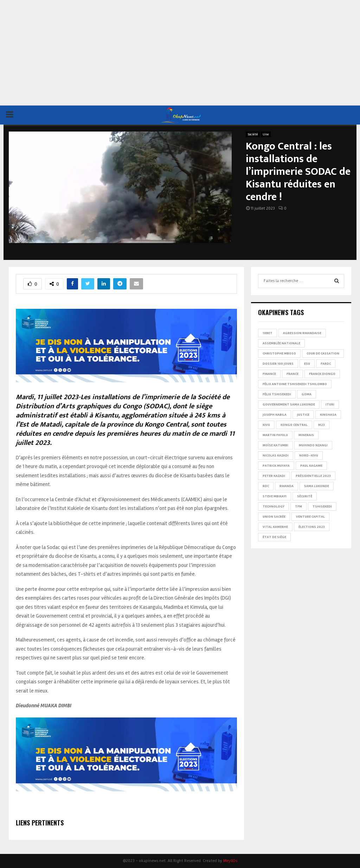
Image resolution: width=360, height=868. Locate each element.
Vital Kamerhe (275, 527)
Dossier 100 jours (278, 364)
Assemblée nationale (281, 343)
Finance (269, 374)
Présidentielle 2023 (313, 476)
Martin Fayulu (275, 435)
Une (266, 134)
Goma (307, 394)
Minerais (306, 435)
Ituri (330, 404)
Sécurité (305, 496)
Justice (303, 415)
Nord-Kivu (309, 455)
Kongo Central (294, 425)
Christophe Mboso (279, 353)
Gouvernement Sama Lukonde (289, 404)
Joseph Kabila (275, 415)
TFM (298, 506)
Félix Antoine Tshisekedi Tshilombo (295, 384)
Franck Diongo (322, 374)
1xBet (268, 333)
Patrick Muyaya (276, 466)
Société (253, 134)
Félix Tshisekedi (277, 394)
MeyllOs (230, 861)
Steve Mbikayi (275, 496)
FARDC (326, 364)
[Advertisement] (180, 53)
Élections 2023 (312, 527)
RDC (266, 486)
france (292, 374)
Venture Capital (310, 517)
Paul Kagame (311, 466)
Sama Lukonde (317, 486)
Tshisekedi (322, 506)
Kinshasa (328, 415)
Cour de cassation (323, 353)
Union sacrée (274, 517)
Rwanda (287, 486)
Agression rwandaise (302, 333)
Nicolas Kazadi (276, 455)
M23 (322, 425)
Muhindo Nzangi (313, 445)
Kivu (266, 425)
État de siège (274, 537)
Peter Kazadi (274, 476)
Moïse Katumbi (275, 445)
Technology (274, 506)
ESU (307, 364)
